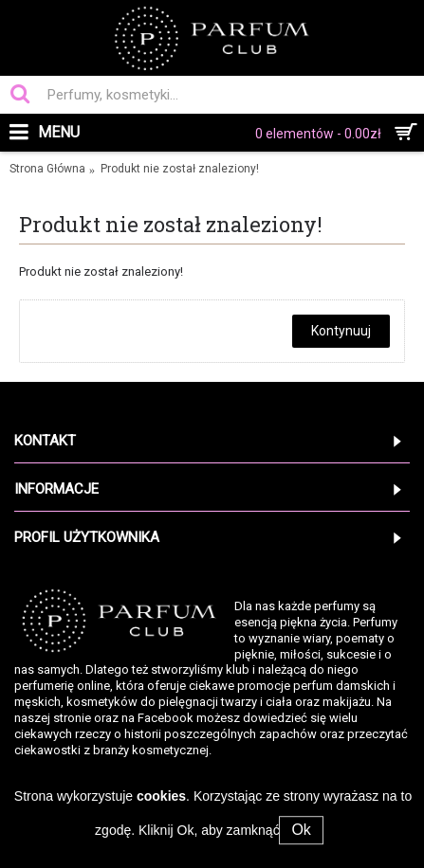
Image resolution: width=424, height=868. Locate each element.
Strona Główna (47, 169)
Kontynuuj (341, 331)
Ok (301, 830)
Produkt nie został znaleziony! (180, 169)
